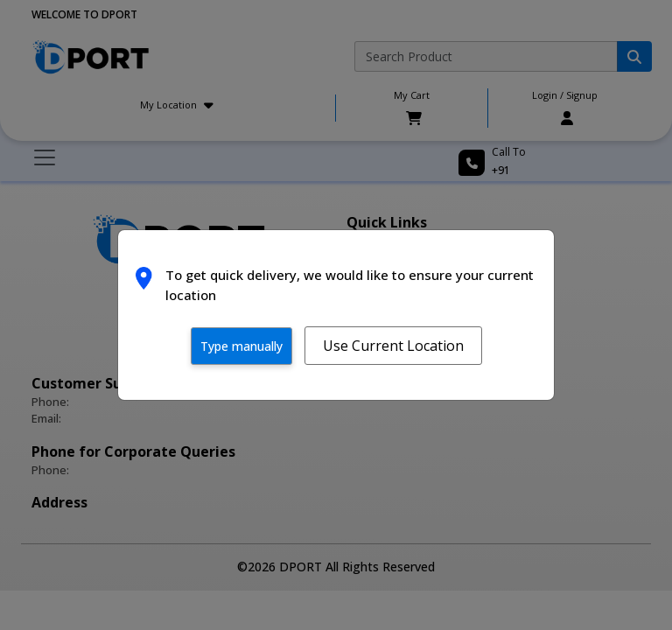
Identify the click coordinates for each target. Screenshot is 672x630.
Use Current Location (393, 346)
